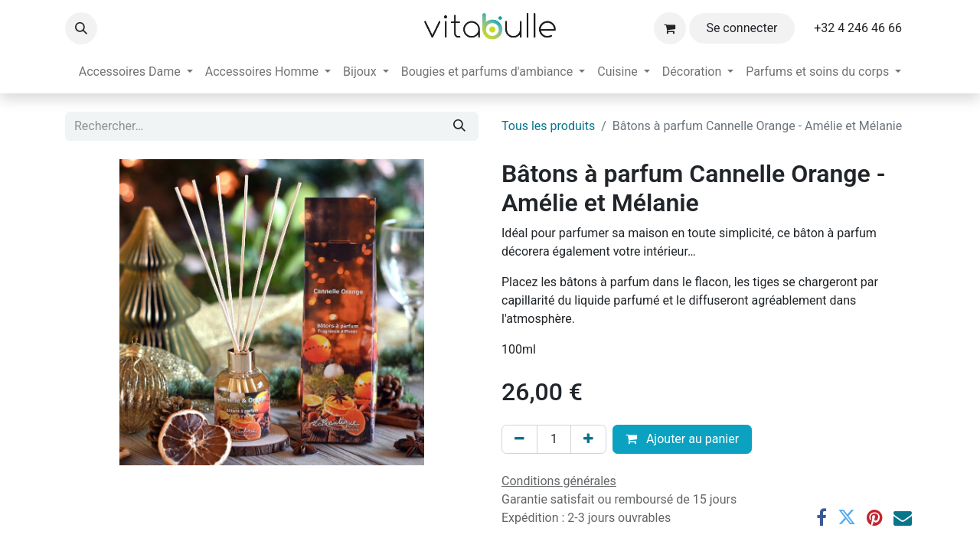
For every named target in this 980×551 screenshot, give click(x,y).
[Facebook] (822, 517)
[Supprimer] (519, 439)
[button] (81, 28)
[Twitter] (847, 517)
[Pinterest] (875, 517)
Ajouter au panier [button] (682, 439)
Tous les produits (548, 126)
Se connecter (742, 28)
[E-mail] (903, 517)
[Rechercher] (459, 126)
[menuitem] (136, 72)
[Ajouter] (588, 439)
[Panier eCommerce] (670, 28)
